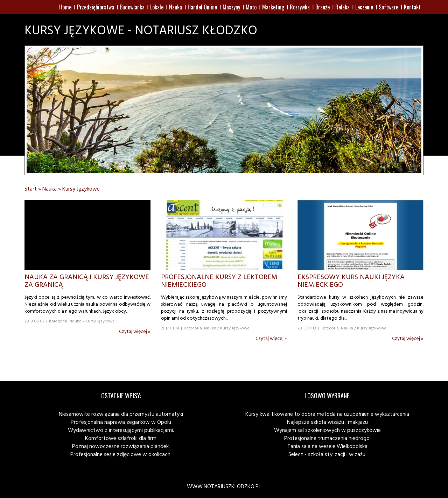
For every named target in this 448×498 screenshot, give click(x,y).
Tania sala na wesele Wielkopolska (327, 447)
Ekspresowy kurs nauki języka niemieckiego (351, 281)
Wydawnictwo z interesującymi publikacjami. (121, 431)
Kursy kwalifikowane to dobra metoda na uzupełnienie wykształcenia (327, 414)
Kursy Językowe (81, 189)
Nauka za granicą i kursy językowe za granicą (87, 281)
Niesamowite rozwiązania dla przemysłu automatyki (121, 414)
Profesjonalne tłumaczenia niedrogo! (327, 439)
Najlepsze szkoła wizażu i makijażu (327, 422)
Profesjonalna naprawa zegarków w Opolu (121, 422)
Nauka (50, 189)
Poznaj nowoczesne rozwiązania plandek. (121, 447)
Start (31, 189)
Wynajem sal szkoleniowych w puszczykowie (327, 431)
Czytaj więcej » (135, 332)
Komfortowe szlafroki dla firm (121, 439)
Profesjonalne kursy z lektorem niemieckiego (219, 281)
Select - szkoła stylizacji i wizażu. (327, 455)
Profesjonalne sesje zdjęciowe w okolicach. (121, 455)
